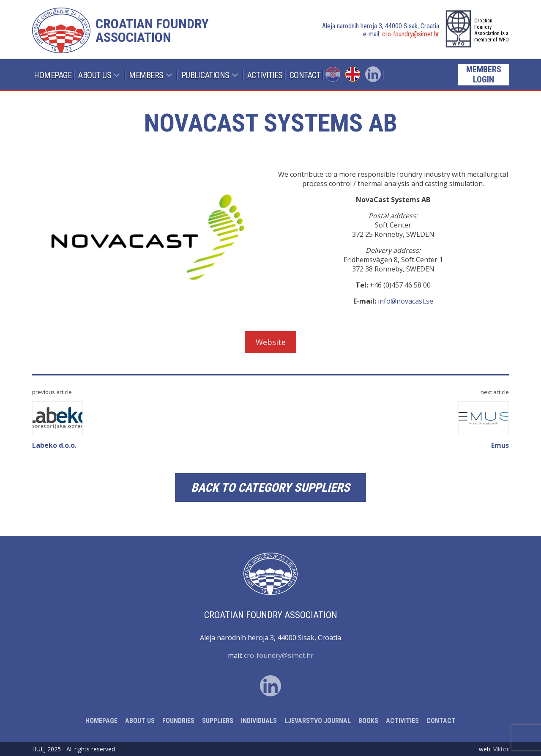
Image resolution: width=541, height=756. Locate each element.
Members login (484, 74)
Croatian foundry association (152, 30)
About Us (95, 75)
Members (146, 75)
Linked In (373, 74)
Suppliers (218, 721)
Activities (265, 75)
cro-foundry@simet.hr (411, 34)
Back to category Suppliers (270, 488)
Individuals (259, 721)
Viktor (501, 749)
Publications (205, 75)
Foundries (178, 721)
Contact (305, 75)
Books (368, 721)
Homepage (53, 75)
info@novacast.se (406, 301)
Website (271, 342)
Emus (484, 426)
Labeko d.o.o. (57, 426)
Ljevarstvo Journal (318, 721)
